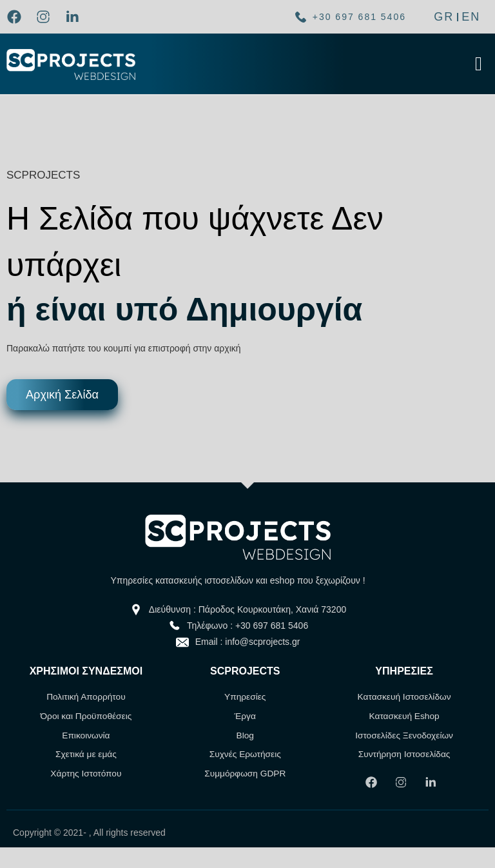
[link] (18, 17)
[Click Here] (479, 64)
